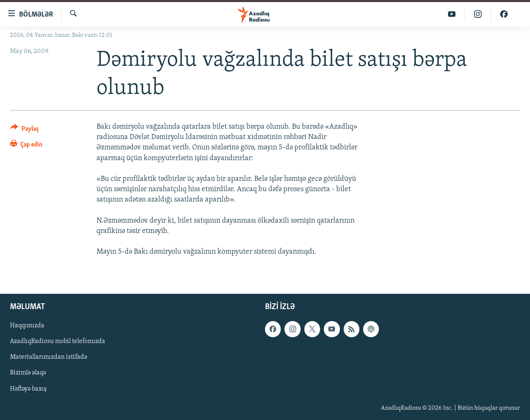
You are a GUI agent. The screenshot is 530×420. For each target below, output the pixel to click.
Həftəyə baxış (28, 389)
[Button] (25, 130)
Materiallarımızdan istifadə (48, 357)
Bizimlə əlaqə (28, 373)
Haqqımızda (27, 326)
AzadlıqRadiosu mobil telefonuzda (58, 341)
